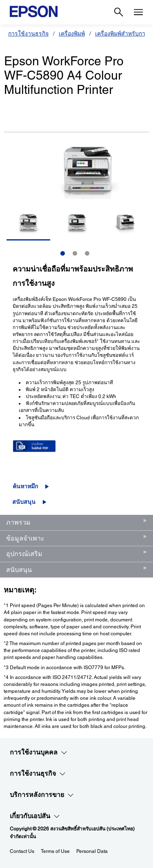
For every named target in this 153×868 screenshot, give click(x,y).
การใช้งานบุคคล (39, 752)
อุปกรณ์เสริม (24, 554)
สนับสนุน (24, 502)
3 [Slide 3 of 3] (87, 253)
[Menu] (138, 12)
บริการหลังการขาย (42, 795)
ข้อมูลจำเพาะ (25, 538)
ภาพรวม (18, 522)
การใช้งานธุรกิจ (28, 33)
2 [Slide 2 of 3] (75, 253)
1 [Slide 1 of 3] (63, 253)
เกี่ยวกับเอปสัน (35, 816)
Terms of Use (55, 851)
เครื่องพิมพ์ (72, 33)
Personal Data (92, 851)
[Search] (119, 12)
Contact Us (22, 851)
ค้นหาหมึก (25, 486)
